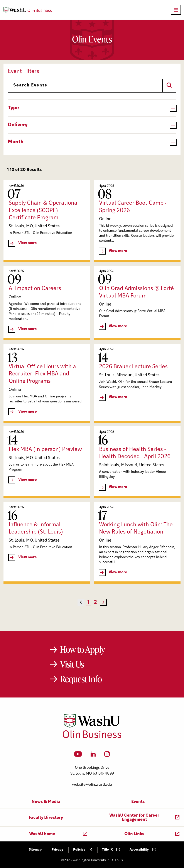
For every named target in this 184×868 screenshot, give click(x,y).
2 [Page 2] (95, 602)
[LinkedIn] (93, 755)
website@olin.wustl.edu (92, 785)
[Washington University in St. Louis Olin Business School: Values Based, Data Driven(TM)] (92, 737)
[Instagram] (107, 755)
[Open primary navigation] (176, 10)
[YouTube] (78, 755)
